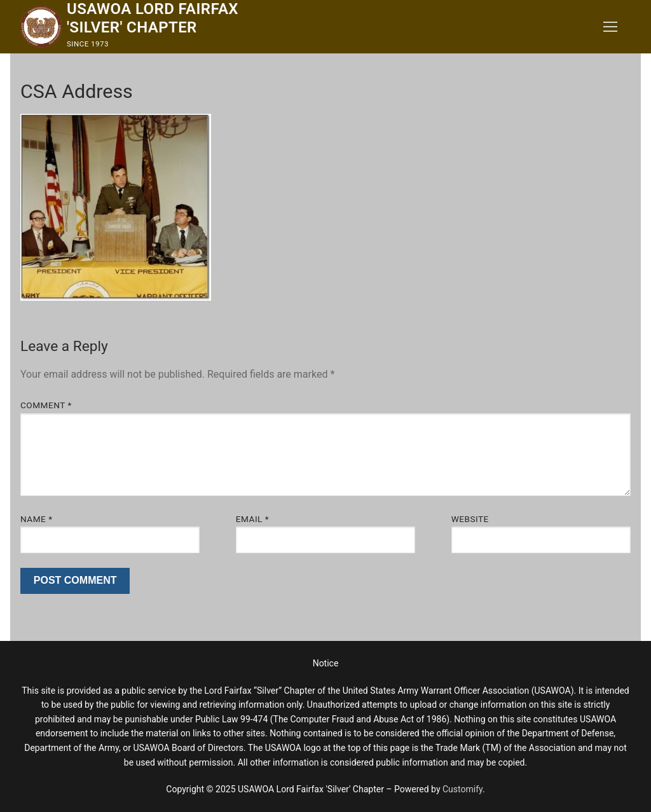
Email (252, 519)
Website (470, 519)
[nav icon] (610, 27)
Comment (46, 405)
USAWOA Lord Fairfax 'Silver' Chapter (153, 18)
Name (37, 519)
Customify (463, 789)
